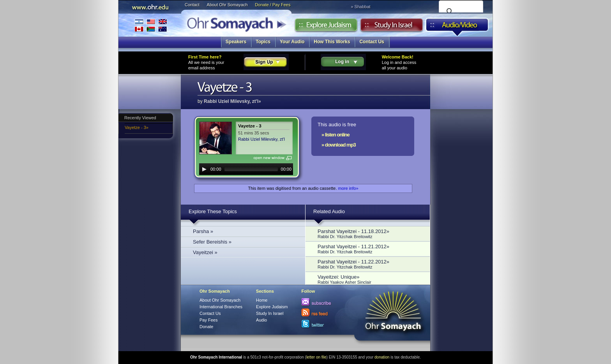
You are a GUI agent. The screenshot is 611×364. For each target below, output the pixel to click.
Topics (263, 42)
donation (382, 357)
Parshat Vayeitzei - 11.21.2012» (370, 249)
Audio (457, 27)
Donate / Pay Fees (273, 5)
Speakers (236, 42)
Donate (206, 327)
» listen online (336, 135)
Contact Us (372, 42)
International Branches (151, 25)
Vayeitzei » (205, 252)
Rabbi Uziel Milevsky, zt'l (261, 139)
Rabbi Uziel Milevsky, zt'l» (232, 101)
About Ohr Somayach (227, 5)
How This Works (332, 42)
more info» (348, 188)
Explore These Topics (213, 211)
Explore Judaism (326, 27)
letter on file (316, 357)
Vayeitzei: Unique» (370, 279)
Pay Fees (208, 320)
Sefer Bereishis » (212, 242)
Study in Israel (392, 27)
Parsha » (203, 231)
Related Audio (329, 211)
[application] (246, 169)
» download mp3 (339, 145)
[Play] (204, 169)
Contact (192, 5)
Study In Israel (270, 313)
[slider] (251, 169)
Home (262, 300)
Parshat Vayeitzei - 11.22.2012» (370, 264)
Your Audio (292, 42)
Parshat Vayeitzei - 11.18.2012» (370, 234)
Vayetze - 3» (137, 127)
